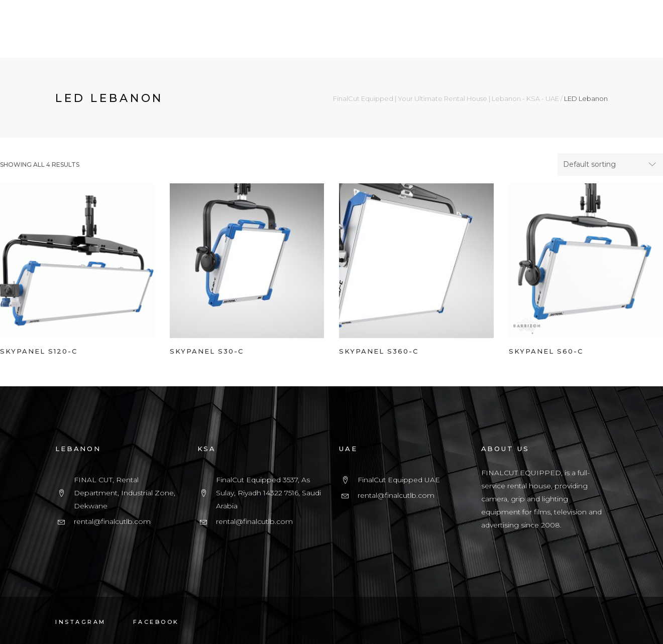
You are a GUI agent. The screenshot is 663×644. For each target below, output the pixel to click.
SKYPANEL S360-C (379, 351)
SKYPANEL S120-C (39, 351)
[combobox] (610, 165)
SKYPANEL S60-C (546, 351)
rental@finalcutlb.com (112, 521)
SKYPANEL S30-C (207, 351)
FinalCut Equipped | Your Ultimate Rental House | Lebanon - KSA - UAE (446, 99)
